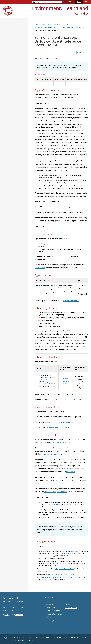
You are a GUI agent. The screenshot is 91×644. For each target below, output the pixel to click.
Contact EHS (7, 620)
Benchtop (66, 379)
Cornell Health (40, 268)
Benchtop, (55, 422)
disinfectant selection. (71, 301)
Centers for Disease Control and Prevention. (61, 574)
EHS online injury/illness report (56, 492)
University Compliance (54, 621)
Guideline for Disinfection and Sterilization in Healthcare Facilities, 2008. (62, 577)
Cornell (72, 2)
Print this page (82, 53)
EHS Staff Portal (71, 608)
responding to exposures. (60, 443)
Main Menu (86, 2)
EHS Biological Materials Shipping (68, 400)
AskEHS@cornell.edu (20, 640)
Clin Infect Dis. (57, 563)
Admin (67, 604)
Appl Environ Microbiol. (68, 553)
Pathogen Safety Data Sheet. (64, 569)
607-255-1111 (71, 480)
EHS (66, 2)
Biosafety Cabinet (67, 422)
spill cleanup (71, 472)
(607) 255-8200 (17, 615)
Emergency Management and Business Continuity (53, 607)
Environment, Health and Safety (60, 11)
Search (79, 2)
